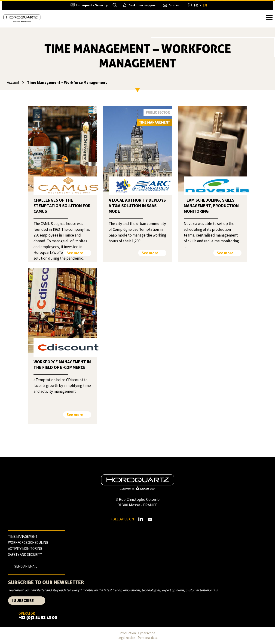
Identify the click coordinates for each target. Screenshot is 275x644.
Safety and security (25, 554)
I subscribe (23, 601)
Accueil (13, 82)
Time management (23, 536)
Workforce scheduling (28, 542)
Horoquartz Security (92, 5)
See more (75, 253)
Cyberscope (147, 633)
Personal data (148, 638)
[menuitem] (196, 5)
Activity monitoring (25, 548)
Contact (175, 5)
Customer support (143, 5)
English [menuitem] (205, 5)
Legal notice (126, 638)
